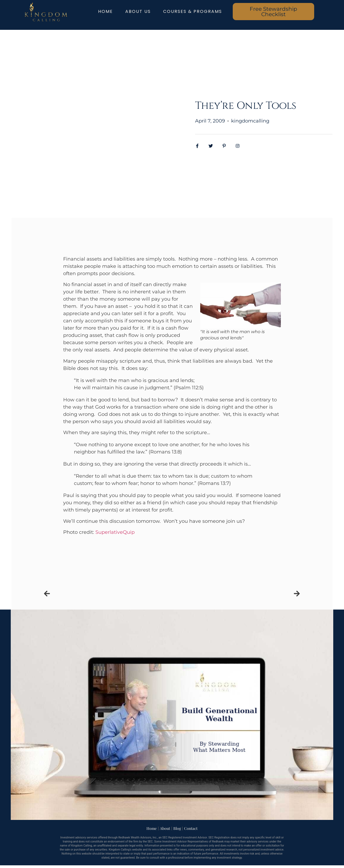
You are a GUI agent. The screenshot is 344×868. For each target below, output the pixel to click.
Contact (191, 828)
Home (152, 828)
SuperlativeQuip (115, 532)
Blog (177, 828)
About (165, 828)
